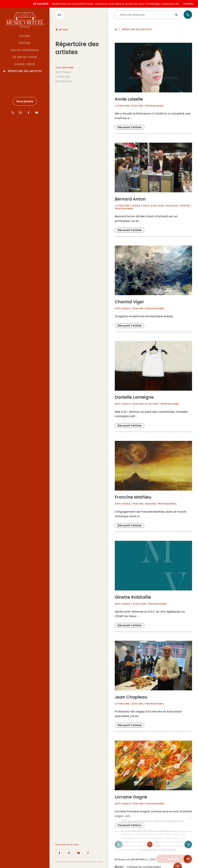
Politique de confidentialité (144, 864)
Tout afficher (64, 64)
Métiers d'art (64, 78)
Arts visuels (63, 69)
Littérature (63, 74)
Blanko (119, 864)
